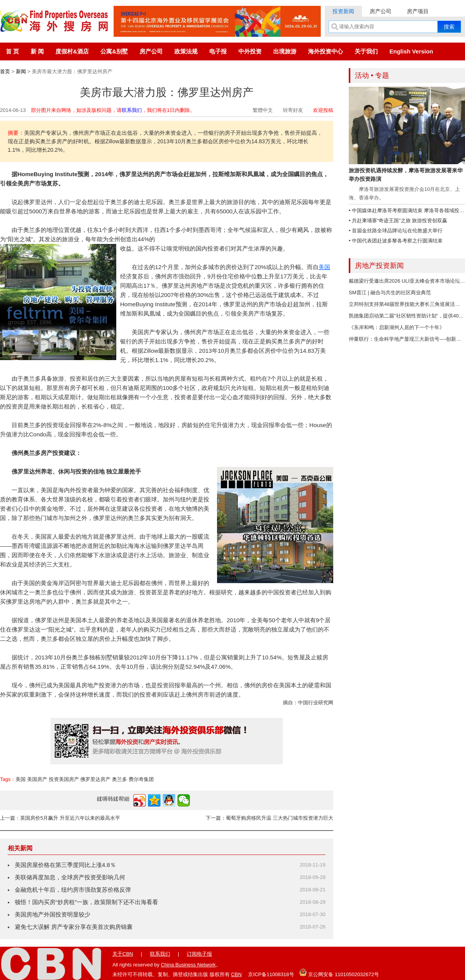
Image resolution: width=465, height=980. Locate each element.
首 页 (12, 51)
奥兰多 (120, 779)
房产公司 (381, 11)
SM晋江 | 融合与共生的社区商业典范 (390, 293)
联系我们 (132, 110)
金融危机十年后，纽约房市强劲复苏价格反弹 (73, 890)
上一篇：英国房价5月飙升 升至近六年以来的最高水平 (60, 818)
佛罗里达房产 (95, 779)
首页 (5, 71)
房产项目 (418, 11)
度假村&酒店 (72, 51)
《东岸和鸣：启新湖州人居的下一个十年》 (397, 327)
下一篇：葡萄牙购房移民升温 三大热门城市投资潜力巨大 (270, 818)
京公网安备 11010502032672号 (339, 972)
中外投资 (250, 51)
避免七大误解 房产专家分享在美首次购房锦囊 (74, 927)
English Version (411, 51)
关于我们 (366, 51)
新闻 (21, 71)
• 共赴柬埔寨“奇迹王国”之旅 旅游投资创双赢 (398, 221)
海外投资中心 (325, 51)
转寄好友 (293, 110)
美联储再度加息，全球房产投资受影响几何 (70, 877)
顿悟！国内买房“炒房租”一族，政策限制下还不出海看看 (86, 902)
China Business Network (188, 965)
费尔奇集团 (141, 779)
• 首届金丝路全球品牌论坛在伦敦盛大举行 (396, 231)
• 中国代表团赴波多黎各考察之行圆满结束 (396, 241)
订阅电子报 (199, 954)
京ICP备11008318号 (271, 974)
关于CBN (123, 954)
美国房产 (37, 779)
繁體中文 (263, 110)
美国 (324, 267)
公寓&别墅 (114, 51)
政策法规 (186, 51)
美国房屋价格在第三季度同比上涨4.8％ (65, 865)
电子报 (218, 51)
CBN (236, 974)
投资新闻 (343, 11)
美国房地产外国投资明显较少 (53, 914)
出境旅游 (285, 51)
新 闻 (37, 51)
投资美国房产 (64, 779)
